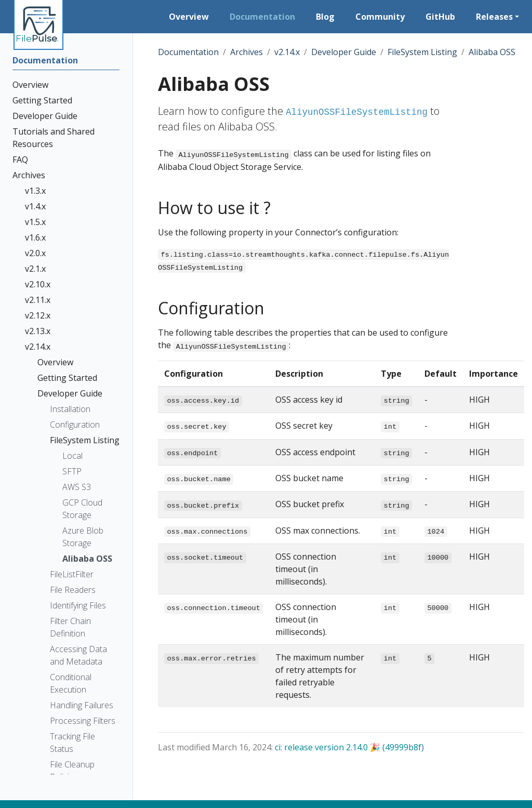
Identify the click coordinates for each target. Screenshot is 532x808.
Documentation (188, 52)
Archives (247, 52)
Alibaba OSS (492, 52)
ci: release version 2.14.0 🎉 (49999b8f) (349, 747)
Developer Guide (344, 52)
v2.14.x (287, 52)
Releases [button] (494, 17)
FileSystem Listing (422, 52)
